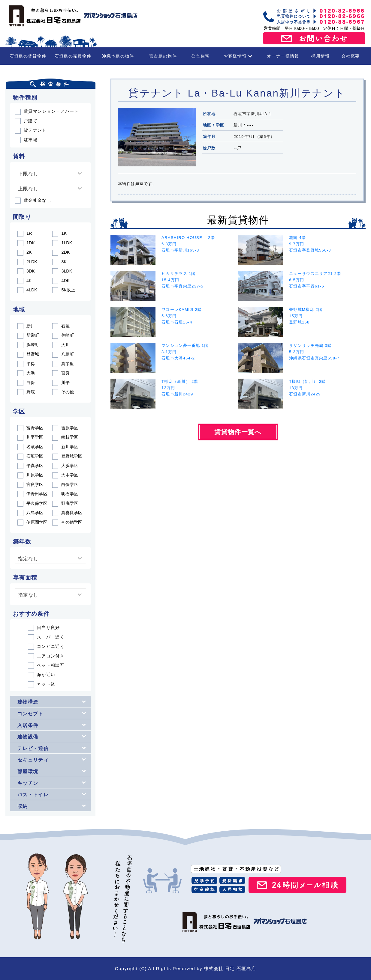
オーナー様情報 (283, 56)
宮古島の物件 (163, 56)
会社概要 (350, 56)
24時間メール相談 (297, 885)
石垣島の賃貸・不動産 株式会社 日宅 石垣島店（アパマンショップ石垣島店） (71, 16)
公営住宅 (200, 56)
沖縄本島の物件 (118, 56)
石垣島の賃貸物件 (28, 56)
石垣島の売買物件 (73, 56)
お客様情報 (238, 56)
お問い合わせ (314, 38)
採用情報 (320, 56)
